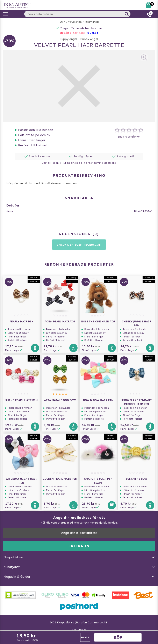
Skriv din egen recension (79, 245)
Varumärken (75, 22)
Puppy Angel (89, 39)
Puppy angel (92, 22)
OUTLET (93, 33)
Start (63, 22)
